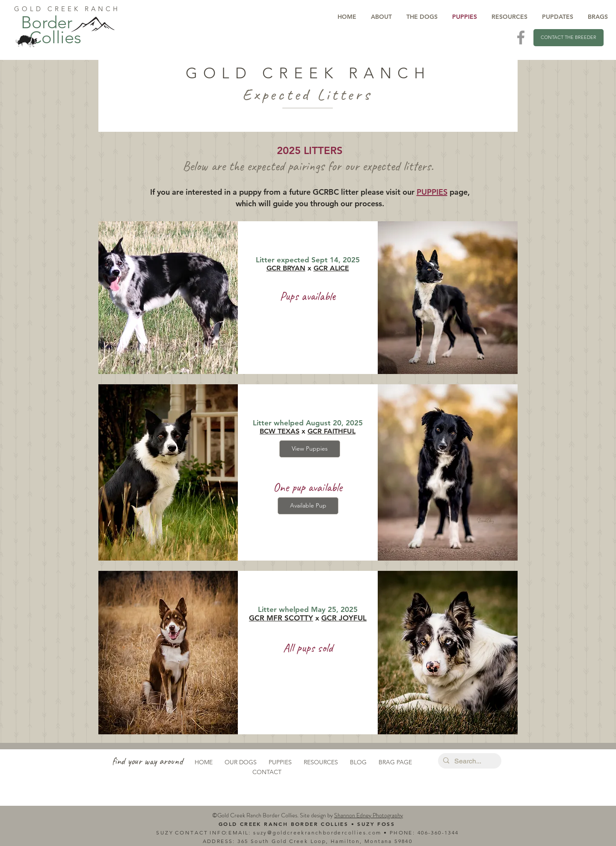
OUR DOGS (241, 762)
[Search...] (469, 761)
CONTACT (267, 772)
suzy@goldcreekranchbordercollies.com (317, 833)
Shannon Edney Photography (369, 815)
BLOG (358, 762)
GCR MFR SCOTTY (281, 618)
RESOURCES (321, 762)
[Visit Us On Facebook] (521, 37)
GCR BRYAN (286, 268)
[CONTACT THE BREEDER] (569, 38)
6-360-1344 (442, 833)
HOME (204, 762)
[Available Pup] (308, 506)
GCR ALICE (331, 268)
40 (421, 833)
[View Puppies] (310, 449)
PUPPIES (280, 762)
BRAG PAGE (395, 762)
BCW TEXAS (280, 431)
